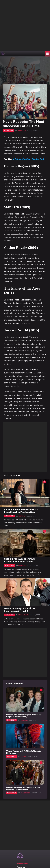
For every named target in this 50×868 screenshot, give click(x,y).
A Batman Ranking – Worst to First (28, 159)
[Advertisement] (25, 25)
